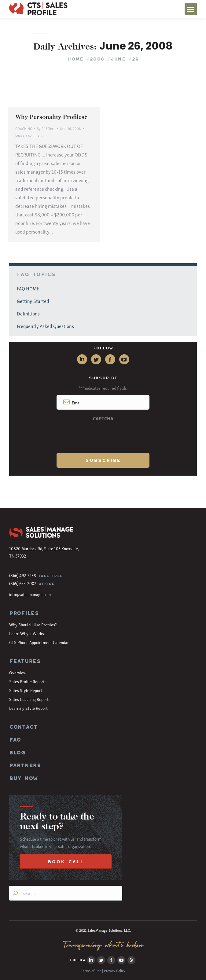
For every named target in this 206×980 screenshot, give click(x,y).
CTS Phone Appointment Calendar (39, 642)
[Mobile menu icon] (191, 9)
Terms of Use (91, 970)
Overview (18, 672)
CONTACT (23, 727)
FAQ (15, 740)
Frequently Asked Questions (45, 326)
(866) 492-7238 (23, 575)
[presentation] (103, 436)
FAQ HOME (28, 288)
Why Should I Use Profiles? (33, 624)
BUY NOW (24, 778)
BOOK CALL (66, 862)
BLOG (17, 753)
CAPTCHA (103, 418)
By (46, 128)
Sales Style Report (26, 690)
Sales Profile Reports (28, 681)
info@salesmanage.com (30, 594)
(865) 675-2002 (23, 583)
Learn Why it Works (27, 633)
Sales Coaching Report (29, 699)
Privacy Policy (115, 970)
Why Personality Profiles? (51, 117)
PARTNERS (25, 765)
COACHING (24, 128)
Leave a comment (29, 135)
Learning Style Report (28, 708)
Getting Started (33, 301)
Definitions (28, 313)
